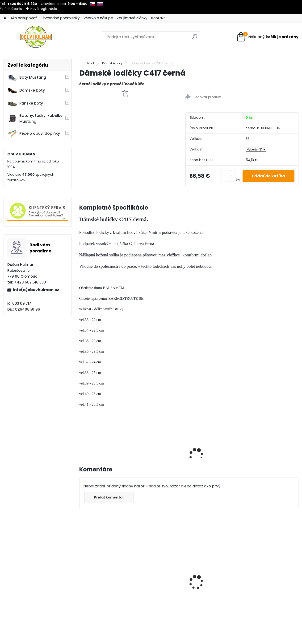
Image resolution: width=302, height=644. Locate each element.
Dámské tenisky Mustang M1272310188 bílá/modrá (215, 580)
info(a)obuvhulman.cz (36, 290)
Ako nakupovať (24, 18)
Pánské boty (25, 103)
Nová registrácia (44, 9)
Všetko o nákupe (98, 18)
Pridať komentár (109, 497)
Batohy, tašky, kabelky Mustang (35, 118)
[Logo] (36, 37)
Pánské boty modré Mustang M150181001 (265, 580)
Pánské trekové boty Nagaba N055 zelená (157, 568)
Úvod (90, 63)
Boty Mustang (27, 77)
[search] (195, 38)
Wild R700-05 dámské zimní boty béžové (103, 580)
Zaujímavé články (132, 18)
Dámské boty (26, 90)
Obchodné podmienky (60, 18)
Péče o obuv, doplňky (34, 134)
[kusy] (228, 176)
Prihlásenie (13, 9)
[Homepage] (5, 18)
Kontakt (158, 18)
